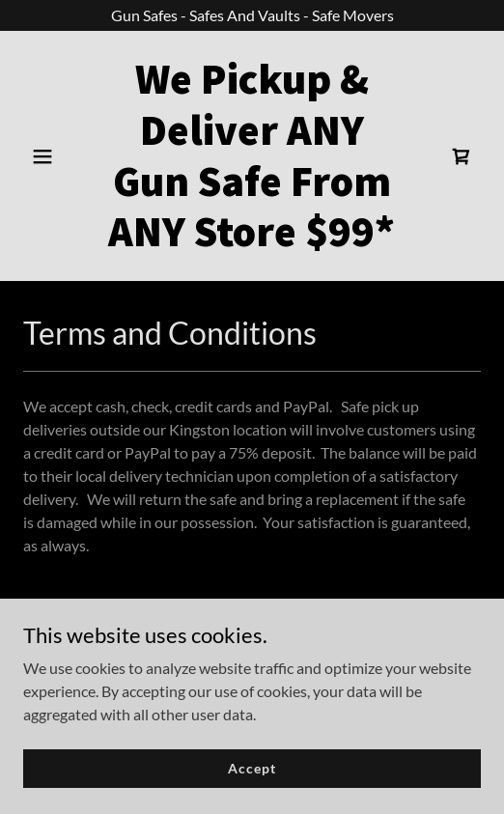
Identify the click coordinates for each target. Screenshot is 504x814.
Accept (252, 768)
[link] (252, 240)
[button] (57, 156)
